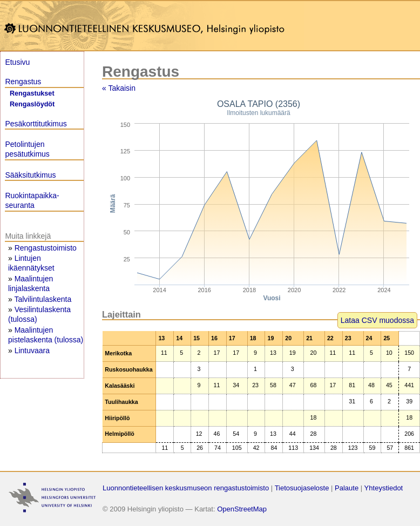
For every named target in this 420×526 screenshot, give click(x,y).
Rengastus (23, 82)
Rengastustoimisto (46, 248)
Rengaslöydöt (32, 104)
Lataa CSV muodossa (377, 320)
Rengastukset (32, 93)
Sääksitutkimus (30, 175)
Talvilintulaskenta (43, 299)
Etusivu (17, 62)
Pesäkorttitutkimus (36, 124)
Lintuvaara (32, 350)
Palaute (347, 488)
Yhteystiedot (384, 488)
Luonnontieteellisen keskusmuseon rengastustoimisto (186, 488)
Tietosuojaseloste (302, 488)
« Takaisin (119, 88)
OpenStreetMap (242, 509)
